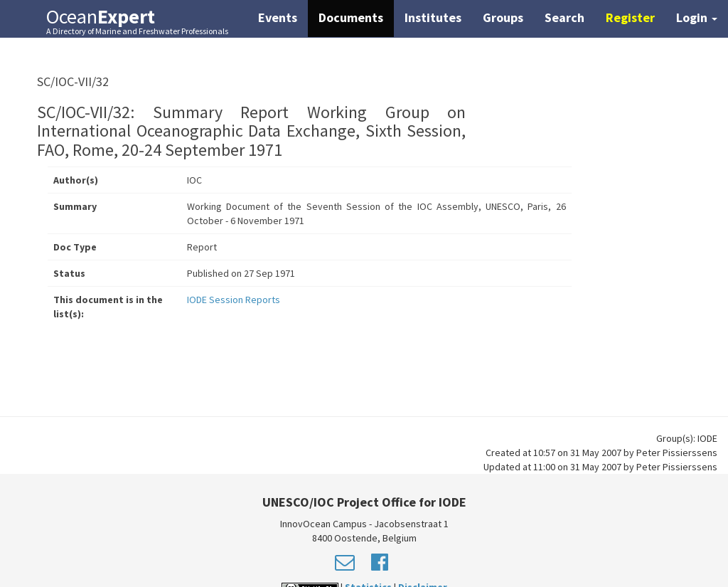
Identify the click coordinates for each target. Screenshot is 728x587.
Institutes (433, 17)
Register (630, 17)
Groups (503, 17)
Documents (351, 17)
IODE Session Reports (234, 300)
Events (278, 17)
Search (564, 17)
